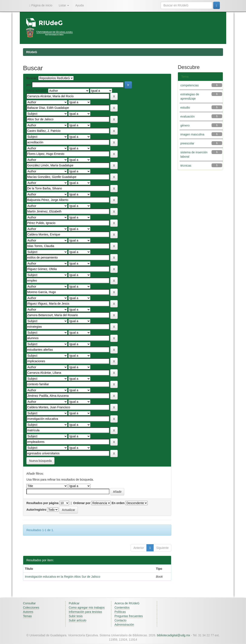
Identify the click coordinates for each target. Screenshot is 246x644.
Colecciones (31, 608)
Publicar (74, 603)
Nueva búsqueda (40, 461)
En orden (118, 503)
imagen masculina (192, 134)
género (185, 125)
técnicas (186, 166)
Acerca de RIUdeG (127, 603)
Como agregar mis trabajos (87, 608)
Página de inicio (41, 5)
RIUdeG (32, 52)
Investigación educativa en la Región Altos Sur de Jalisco (63, 577)
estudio (185, 108)
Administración (124, 625)
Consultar (29, 603)
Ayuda (79, 5)
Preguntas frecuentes (129, 616)
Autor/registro (36, 510)
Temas (27, 616)
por (29, 85)
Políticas (120, 612)
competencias (189, 85)
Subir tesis (76, 616)
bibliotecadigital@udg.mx (174, 635)
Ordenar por (82, 503)
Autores (28, 612)
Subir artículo (77, 620)
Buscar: (32, 78)
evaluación (187, 116)
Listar (64, 5)
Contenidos (122, 608)
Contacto (120, 620)
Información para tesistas (85, 612)
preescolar (187, 143)
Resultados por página (42, 503)
